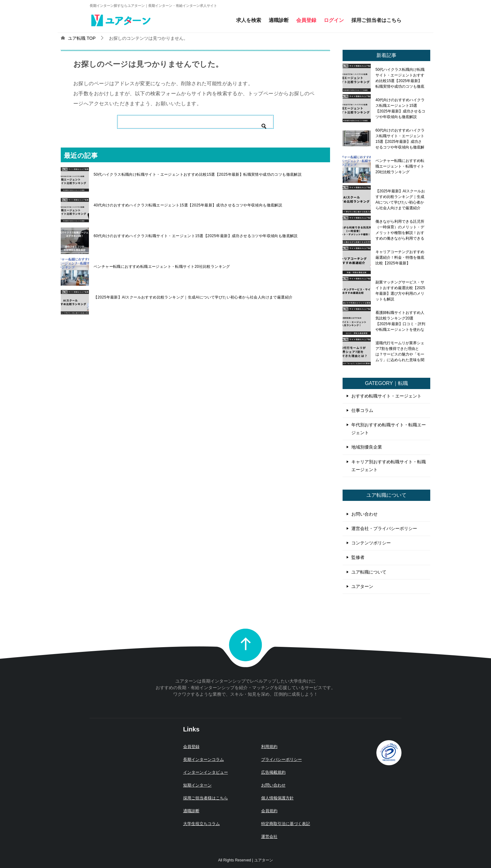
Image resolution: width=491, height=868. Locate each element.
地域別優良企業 (367, 447)
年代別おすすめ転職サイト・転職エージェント (389, 429)
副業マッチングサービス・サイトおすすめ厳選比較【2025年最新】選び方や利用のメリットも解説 (400, 291)
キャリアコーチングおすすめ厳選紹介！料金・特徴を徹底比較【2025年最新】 (400, 257)
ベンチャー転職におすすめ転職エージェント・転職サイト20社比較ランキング (162, 267)
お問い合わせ (364, 514)
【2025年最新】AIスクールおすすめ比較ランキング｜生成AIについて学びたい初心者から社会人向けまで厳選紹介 (193, 297)
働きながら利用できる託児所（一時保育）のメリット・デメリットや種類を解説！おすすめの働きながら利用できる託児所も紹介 (400, 230)
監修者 (358, 557)
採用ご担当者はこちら (376, 20)
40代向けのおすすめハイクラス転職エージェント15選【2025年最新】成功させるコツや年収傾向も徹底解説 (188, 205)
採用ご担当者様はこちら (206, 798)
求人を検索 (249, 20)
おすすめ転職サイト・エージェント (386, 396)
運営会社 (269, 837)
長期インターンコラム (204, 759)
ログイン (334, 20)
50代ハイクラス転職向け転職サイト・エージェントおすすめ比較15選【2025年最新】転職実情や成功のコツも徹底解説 (198, 174)
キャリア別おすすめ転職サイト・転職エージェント (389, 466)
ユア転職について (369, 572)
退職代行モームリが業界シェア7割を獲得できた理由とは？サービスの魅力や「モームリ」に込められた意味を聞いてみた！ (400, 351)
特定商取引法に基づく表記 (286, 824)
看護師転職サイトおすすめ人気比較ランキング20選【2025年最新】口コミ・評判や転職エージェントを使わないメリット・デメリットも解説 (400, 321)
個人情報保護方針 (277, 798)
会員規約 (269, 811)
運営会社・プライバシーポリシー (384, 528)
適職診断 (279, 20)
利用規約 (269, 747)
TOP (82, 38)
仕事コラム (362, 410)
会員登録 (306, 20)
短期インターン (197, 785)
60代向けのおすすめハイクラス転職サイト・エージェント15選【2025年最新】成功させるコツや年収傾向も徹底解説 (196, 236)
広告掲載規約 (273, 772)
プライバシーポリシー (282, 759)
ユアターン (362, 586)
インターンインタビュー (206, 772)
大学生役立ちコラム (202, 824)
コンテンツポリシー (371, 543)
